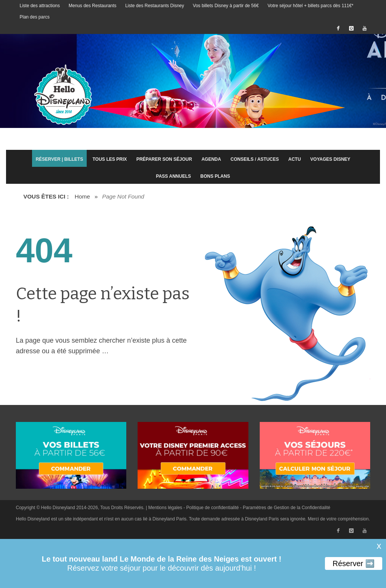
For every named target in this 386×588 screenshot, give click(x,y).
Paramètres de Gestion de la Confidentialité (286, 508)
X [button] (378, 546)
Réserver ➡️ (354, 563)
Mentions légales (165, 508)
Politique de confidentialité (212, 508)
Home (82, 196)
